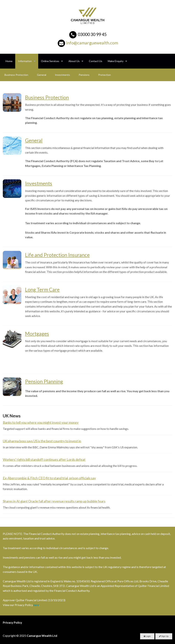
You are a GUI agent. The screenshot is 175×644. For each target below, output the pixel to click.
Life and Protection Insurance (57, 255)
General (42, 75)
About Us (74, 61)
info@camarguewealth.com (92, 43)
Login (147, 636)
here (36, 605)
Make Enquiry (116, 61)
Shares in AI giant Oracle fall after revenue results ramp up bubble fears (54, 501)
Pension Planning (44, 381)
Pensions (84, 75)
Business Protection (16, 75)
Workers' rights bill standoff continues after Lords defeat (44, 459)
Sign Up (164, 636)
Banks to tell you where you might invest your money (41, 422)
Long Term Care (42, 289)
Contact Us (96, 61)
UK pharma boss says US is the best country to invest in (42, 441)
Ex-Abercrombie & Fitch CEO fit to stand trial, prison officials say (49, 478)
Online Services (50, 61)
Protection (104, 75)
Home (9, 61)
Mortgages (37, 334)
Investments (62, 75)
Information (25, 61)
